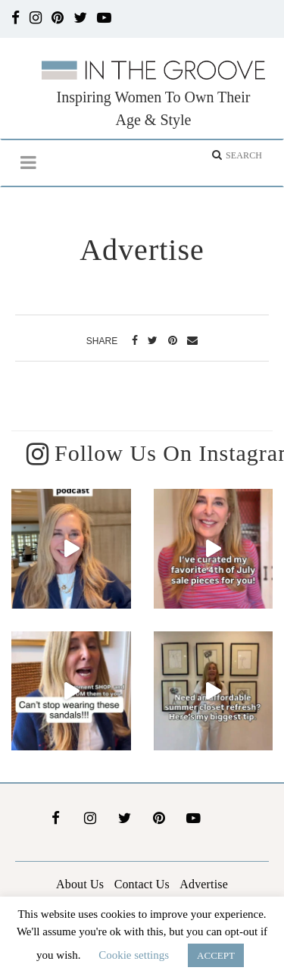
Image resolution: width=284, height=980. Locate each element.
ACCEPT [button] (216, 955)
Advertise (204, 883)
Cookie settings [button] (134, 955)
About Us (80, 883)
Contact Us (142, 883)
